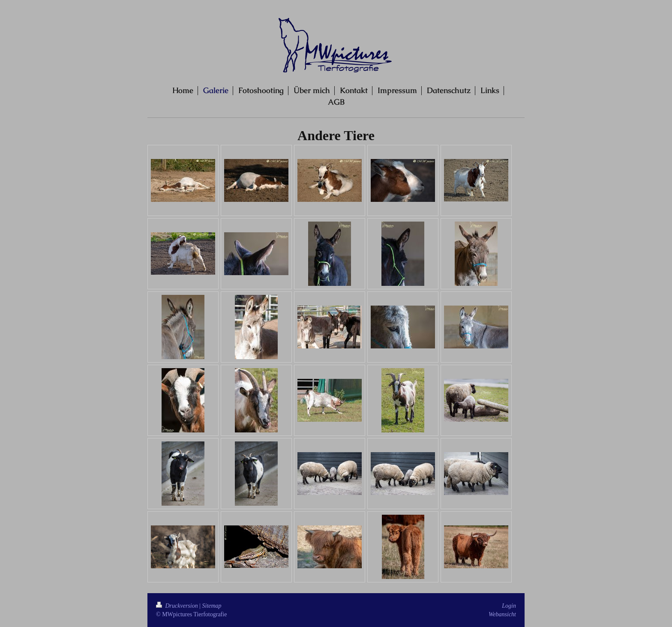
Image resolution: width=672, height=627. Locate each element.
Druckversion (178, 606)
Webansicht (502, 614)
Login (509, 606)
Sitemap (212, 606)
